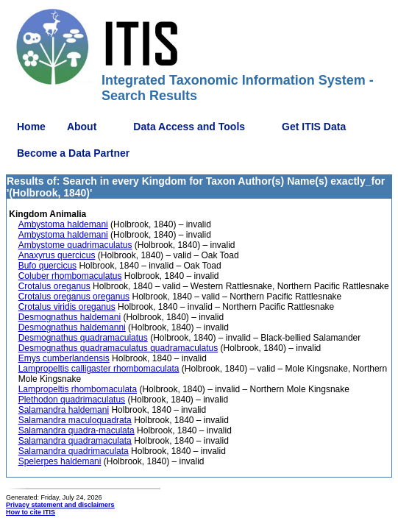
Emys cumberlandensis (64, 358)
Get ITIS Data (314, 127)
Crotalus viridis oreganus (67, 307)
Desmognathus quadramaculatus (83, 338)
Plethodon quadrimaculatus (72, 400)
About (82, 127)
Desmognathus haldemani (70, 317)
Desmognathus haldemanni (72, 327)
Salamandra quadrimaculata (74, 451)
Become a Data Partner (73, 153)
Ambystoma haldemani (63, 224)
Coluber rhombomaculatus (70, 276)
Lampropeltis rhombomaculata (78, 389)
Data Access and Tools (189, 127)
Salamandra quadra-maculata (77, 430)
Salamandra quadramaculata (75, 441)
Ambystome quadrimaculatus (75, 245)
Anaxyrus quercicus (57, 255)
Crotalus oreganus (54, 286)
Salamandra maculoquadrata (75, 420)
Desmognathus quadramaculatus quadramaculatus (118, 348)
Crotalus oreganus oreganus (74, 297)
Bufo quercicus (47, 266)
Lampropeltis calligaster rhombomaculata (99, 369)
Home (31, 127)
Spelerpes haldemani (60, 461)
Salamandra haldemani (64, 410)
